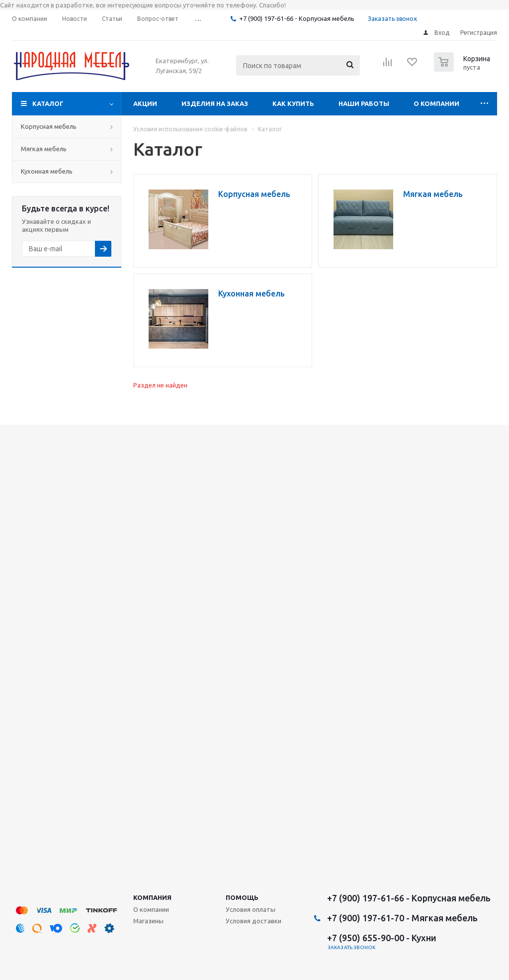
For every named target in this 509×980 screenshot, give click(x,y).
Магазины (148, 921)
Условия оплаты (251, 909)
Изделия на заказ (215, 103)
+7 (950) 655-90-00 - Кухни (382, 938)
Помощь (242, 897)
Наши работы (364, 103)
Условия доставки (254, 921)
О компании (436, 103)
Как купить (293, 103)
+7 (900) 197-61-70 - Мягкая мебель (402, 918)
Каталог (48, 103)
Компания (152, 897)
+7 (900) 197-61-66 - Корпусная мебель (297, 18)
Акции (145, 103)
